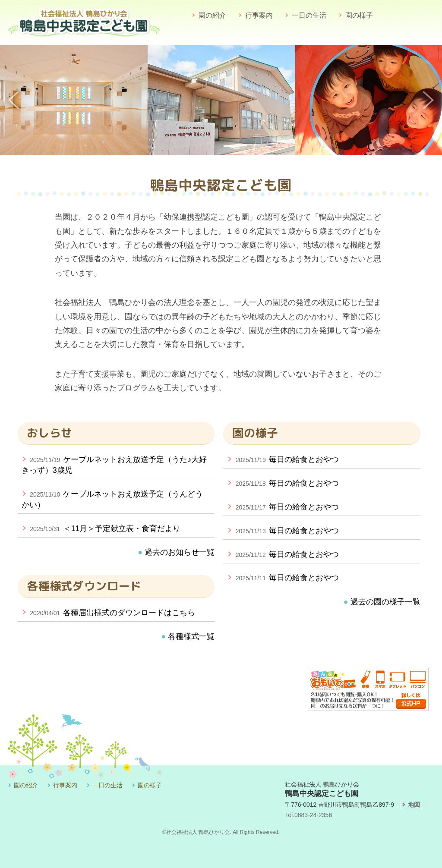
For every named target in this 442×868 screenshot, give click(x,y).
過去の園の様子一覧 (382, 602)
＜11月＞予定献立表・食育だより (101, 528)
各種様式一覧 (190, 636)
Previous (14, 100)
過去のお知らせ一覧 (178, 552)
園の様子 (359, 15)
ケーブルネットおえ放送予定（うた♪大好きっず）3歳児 (114, 465)
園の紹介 (212, 15)
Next (428, 100)
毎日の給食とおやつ (283, 459)
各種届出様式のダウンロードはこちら (109, 613)
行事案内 (259, 15)
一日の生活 (309, 15)
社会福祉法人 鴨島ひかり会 (198, 832)
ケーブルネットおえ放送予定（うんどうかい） (112, 499)
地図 (414, 805)
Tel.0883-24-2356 (308, 815)
